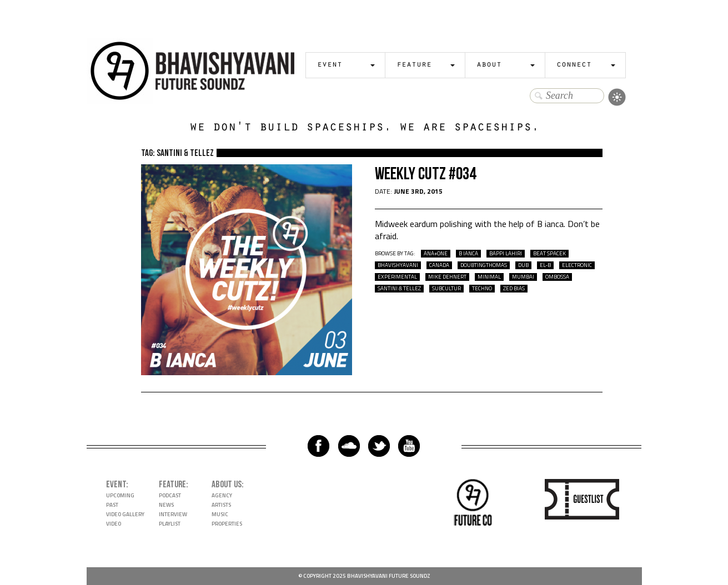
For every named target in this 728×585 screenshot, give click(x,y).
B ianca (468, 254)
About (489, 65)
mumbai (523, 277)
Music (220, 514)
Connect (574, 65)
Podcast (170, 495)
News (166, 505)
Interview (173, 514)
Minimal (489, 277)
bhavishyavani (398, 265)
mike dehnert (447, 277)
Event (330, 65)
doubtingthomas (484, 265)
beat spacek (549, 254)
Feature (414, 65)
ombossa (557, 277)
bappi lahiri (506, 254)
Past (112, 505)
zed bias (514, 289)
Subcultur (446, 289)
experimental (397, 277)
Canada (439, 265)
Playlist (170, 524)
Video (114, 524)
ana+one (436, 254)
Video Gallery (125, 514)
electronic (577, 265)
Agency (222, 495)
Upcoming (120, 495)
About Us (227, 485)
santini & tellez (399, 289)
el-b (545, 265)
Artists (221, 505)
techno (482, 289)
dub (523, 265)
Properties (227, 524)
